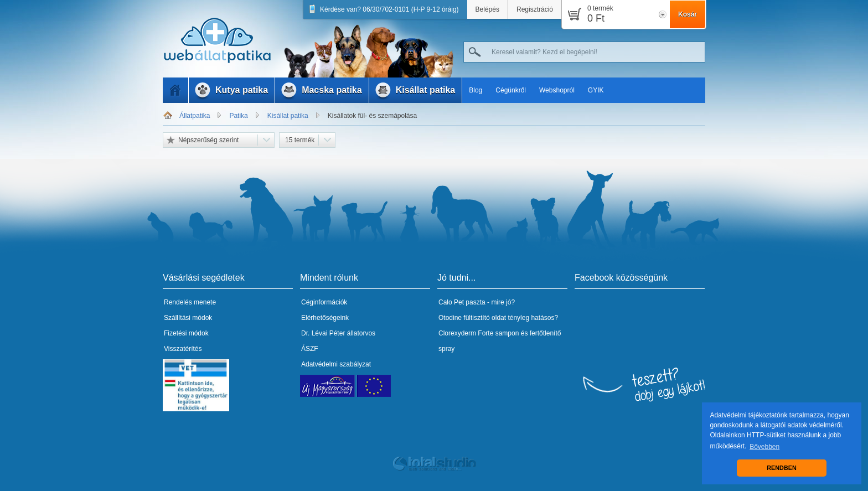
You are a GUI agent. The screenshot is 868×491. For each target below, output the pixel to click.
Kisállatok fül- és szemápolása (372, 116)
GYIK (596, 90)
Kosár (688, 14)
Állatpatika (195, 116)
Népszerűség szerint (208, 140)
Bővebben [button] (764, 447)
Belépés (487, 9)
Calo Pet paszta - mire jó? (477, 302)
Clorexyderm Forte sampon (479, 333)
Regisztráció (535, 9)
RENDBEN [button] (781, 468)
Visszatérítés (183, 349)
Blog (476, 90)
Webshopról (557, 90)
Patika (238, 116)
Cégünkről (511, 90)
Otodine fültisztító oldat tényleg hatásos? (498, 318)
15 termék (300, 140)
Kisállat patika (288, 116)
